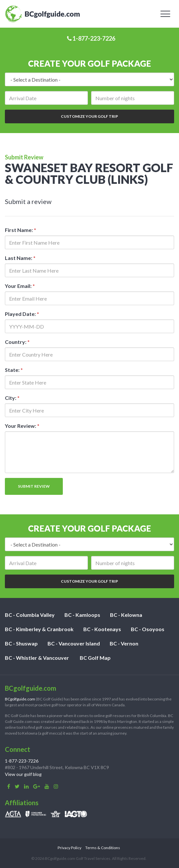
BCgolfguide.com (20, 699)
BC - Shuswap (21, 643)
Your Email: (20, 286)
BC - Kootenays (102, 629)
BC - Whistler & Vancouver (37, 658)
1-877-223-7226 (91, 38)
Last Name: (20, 258)
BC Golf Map (95, 658)
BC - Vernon (124, 643)
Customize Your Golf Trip (89, 116)
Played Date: (22, 314)
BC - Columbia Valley (30, 615)
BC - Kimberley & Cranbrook (39, 629)
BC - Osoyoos (148, 629)
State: (14, 370)
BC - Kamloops (82, 615)
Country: (17, 342)
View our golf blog (23, 774)
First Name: (21, 230)
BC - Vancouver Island (74, 643)
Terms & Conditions (103, 848)
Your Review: (22, 426)
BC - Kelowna (126, 615)
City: (12, 398)
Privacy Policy (69, 848)
